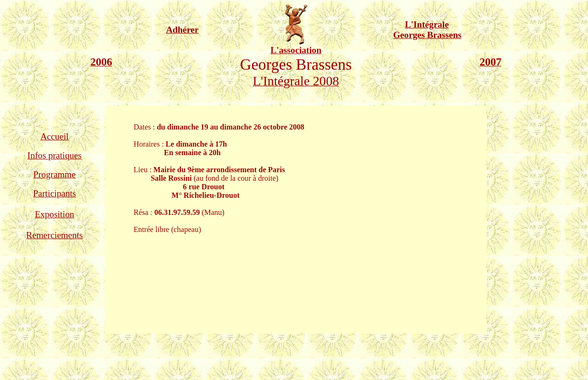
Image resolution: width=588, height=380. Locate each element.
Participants (55, 193)
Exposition (54, 214)
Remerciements (54, 235)
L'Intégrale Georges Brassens (427, 30)
